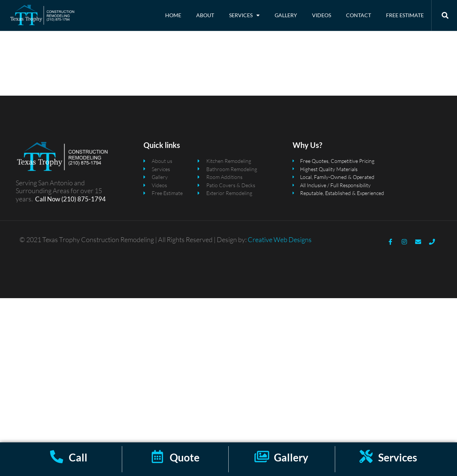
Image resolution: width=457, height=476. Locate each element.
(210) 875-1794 (83, 202)
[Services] (366, 456)
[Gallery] (262, 456)
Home (173, 15)
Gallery (286, 15)
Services (244, 15)
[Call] (57, 456)
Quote (185, 457)
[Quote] (158, 456)
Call (78, 457)
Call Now (48, 202)
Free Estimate (405, 15)
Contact (359, 15)
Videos (322, 15)
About (205, 15)
